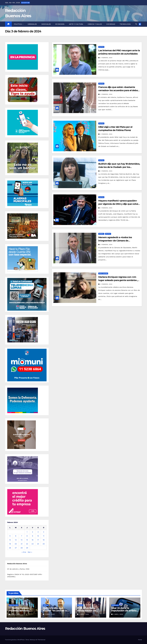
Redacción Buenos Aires (25, 629)
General (101, 234)
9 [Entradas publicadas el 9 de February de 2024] (33, 536)
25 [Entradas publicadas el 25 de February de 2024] (44, 544)
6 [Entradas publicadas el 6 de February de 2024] (16, 536)
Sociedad (111, 24)
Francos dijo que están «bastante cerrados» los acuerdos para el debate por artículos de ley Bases (119, 90)
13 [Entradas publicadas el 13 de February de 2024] (16, 540)
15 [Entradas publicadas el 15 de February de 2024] (27, 540)
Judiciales (46, 24)
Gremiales (32, 24)
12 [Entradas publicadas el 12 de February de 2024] (10, 540)
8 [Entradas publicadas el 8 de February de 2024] (27, 536)
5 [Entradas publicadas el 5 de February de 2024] (10, 536)
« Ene (24, 552)
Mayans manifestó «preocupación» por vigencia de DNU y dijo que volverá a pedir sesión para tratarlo (119, 204)
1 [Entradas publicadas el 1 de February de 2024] (27, 532)
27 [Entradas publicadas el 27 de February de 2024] (16, 548)
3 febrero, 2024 (106, 58)
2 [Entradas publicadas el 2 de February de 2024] (33, 532)
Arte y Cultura (76, 24)
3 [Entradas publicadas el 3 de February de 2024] (38, 532)
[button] (136, 24)
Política (18, 24)
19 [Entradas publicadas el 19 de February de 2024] (10, 544)
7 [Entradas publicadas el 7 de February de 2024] (22, 536)
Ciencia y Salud (95, 24)
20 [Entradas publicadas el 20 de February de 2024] (16, 544)
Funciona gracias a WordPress (15, 640)
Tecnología (125, 24)
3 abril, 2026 (16, 614)
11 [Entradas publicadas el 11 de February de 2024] (44, 536)
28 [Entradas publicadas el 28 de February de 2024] (22, 548)
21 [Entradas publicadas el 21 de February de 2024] (22, 544)
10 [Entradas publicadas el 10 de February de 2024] (38, 536)
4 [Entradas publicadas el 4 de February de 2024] (44, 532)
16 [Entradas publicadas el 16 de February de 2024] (33, 540)
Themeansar (41, 640)
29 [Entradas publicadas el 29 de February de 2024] (27, 548)
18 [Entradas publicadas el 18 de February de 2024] (44, 540)
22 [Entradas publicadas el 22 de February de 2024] (27, 544)
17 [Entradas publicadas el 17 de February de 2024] (38, 540)
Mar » (30, 552)
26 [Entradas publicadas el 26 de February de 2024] (10, 548)
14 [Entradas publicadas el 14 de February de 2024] (22, 540)
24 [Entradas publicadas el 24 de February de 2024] (38, 544)
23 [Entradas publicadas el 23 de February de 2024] (33, 544)
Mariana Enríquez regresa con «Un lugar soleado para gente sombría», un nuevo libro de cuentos (118, 280)
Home (140, 640)
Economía (60, 24)
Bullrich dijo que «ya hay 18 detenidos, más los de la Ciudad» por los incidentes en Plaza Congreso (119, 167)
